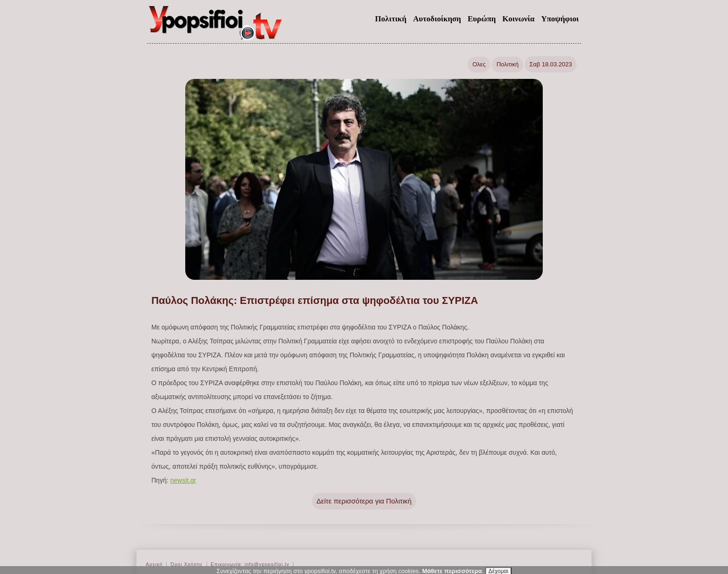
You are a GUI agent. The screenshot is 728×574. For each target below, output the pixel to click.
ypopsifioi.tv (216, 27)
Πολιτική (391, 19)
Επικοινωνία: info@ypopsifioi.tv (250, 564)
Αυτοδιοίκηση (437, 19)
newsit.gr (183, 480)
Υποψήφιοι (560, 19)
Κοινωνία (518, 19)
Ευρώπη (482, 19)
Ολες (479, 64)
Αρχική (154, 564)
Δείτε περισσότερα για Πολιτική (364, 501)
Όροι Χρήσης (186, 564)
